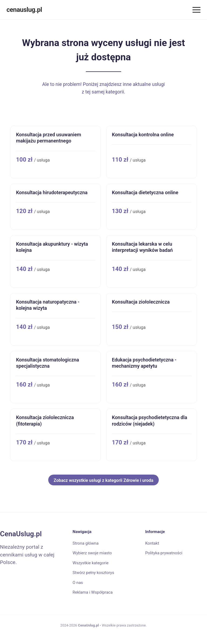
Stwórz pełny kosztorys (93, 573)
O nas (78, 583)
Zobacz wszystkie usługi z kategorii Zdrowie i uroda (103, 480)
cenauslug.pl (24, 10)
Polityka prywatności (164, 553)
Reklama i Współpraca (92, 592)
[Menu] (196, 10)
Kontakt (152, 543)
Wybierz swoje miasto (92, 553)
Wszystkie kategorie (90, 563)
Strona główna (85, 543)
